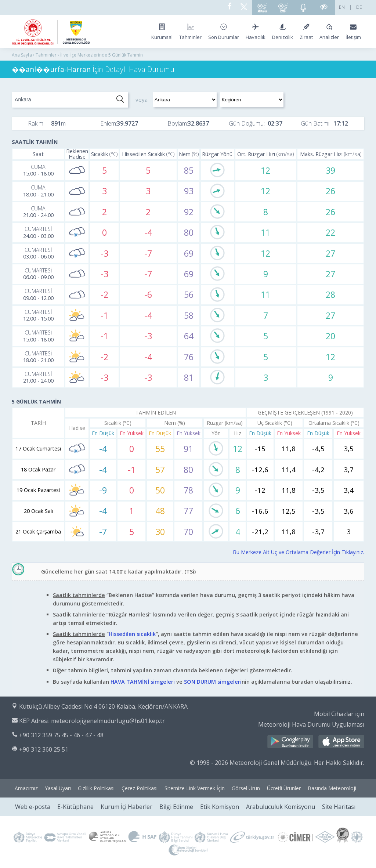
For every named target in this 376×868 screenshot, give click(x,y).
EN (342, 7)
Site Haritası (339, 807)
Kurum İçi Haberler (126, 807)
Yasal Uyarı (58, 788)
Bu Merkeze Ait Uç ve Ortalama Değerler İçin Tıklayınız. (299, 552)
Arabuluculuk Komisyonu (281, 807)
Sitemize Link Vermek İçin (195, 788)
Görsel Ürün (246, 788)
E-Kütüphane (75, 807)
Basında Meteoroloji (332, 788)
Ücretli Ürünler (284, 788)
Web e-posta (33, 807)
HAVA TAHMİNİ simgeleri (143, 682)
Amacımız (26, 788)
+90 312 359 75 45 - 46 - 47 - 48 (61, 735)
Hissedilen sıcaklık (132, 634)
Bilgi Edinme (176, 807)
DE (359, 7)
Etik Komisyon (220, 807)
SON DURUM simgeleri (213, 682)
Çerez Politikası (140, 788)
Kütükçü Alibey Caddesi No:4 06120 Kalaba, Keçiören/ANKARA (103, 706)
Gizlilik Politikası (96, 788)
